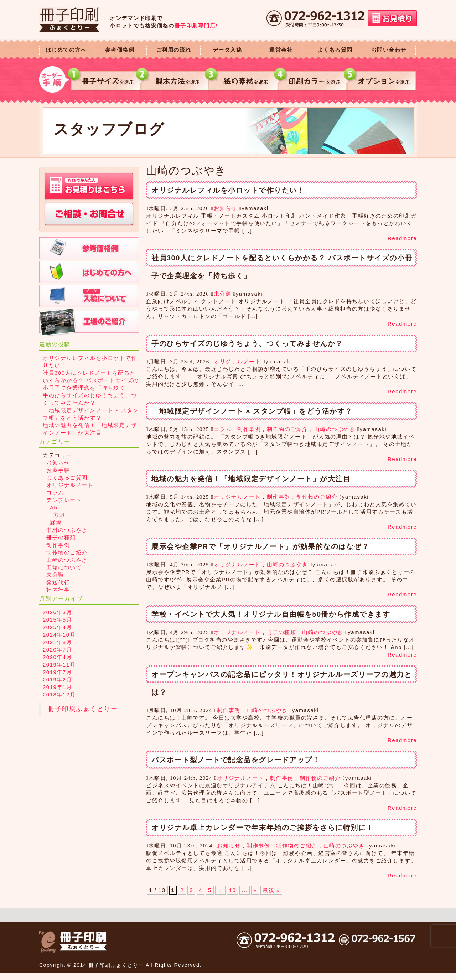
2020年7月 (57, 650)
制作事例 (249, 429)
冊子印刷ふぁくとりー (83, 709)
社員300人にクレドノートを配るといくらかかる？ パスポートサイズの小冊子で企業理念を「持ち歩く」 (91, 380)
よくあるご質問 (67, 478)
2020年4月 (57, 657)
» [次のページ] (255, 890)
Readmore (402, 238)
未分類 (223, 294)
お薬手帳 (58, 470)
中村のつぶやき (67, 530)
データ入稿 (227, 50)
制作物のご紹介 (287, 429)
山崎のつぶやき (335, 429)
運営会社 (281, 50)
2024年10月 (59, 635)
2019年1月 (57, 687)
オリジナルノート (237, 361)
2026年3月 (57, 612)
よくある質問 (335, 50)
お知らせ (226, 208)
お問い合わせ (389, 50)
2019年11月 (59, 665)
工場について (64, 567)
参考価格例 (120, 50)
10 (233, 890)
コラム (223, 429)
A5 (54, 507)
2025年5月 (57, 620)
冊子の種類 (282, 632)
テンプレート (64, 500)
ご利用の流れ (174, 50)
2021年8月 (57, 642)
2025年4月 (57, 627)
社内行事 (58, 590)
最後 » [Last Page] (271, 890)
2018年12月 (59, 694)
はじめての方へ (66, 50)
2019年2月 (57, 680)
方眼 (59, 515)
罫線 (56, 522)
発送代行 (58, 582)
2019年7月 (57, 672)
